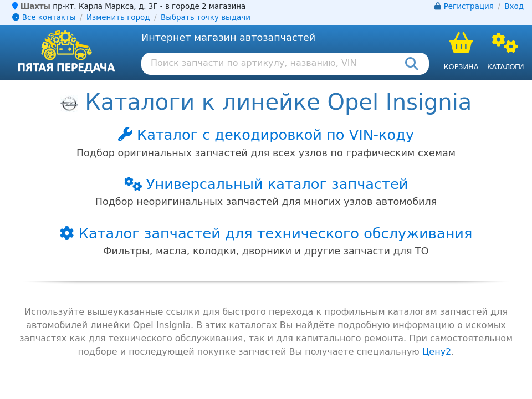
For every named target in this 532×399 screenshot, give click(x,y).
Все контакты (44, 17)
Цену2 (437, 352)
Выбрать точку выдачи (206, 17)
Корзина (461, 67)
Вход (514, 6)
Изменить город (118, 17)
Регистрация (469, 6)
